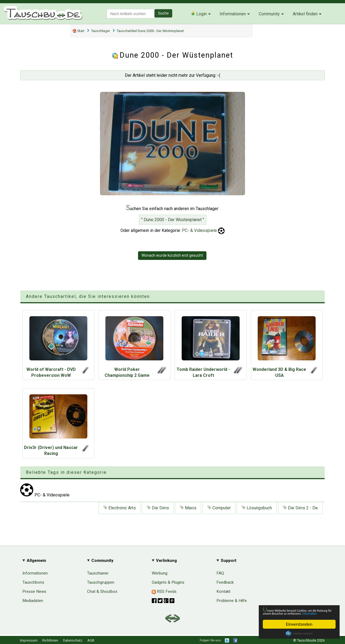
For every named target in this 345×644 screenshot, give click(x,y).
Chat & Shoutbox (102, 591)
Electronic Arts (120, 508)
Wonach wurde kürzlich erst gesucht (172, 255)
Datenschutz (73, 640)
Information (296, 613)
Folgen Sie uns (210, 640)
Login (199, 14)
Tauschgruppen (101, 582)
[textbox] (131, 14)
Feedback (225, 582)
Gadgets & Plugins (168, 582)
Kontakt (223, 591)
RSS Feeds (164, 591)
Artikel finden (305, 14)
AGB (91, 640)
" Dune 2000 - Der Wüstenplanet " (173, 220)
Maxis (188, 508)
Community (269, 14)
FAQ (220, 573)
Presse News (34, 591)
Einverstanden (299, 624)
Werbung (160, 573)
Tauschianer (98, 573)
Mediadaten (33, 601)
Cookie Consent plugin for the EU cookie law (299, 633)
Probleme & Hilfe (232, 601)
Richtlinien (50, 640)
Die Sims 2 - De (300, 508)
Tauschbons (33, 582)
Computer (219, 508)
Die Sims (158, 508)
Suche (163, 13)
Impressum (29, 640)
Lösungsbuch (257, 508)
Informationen (233, 14)
